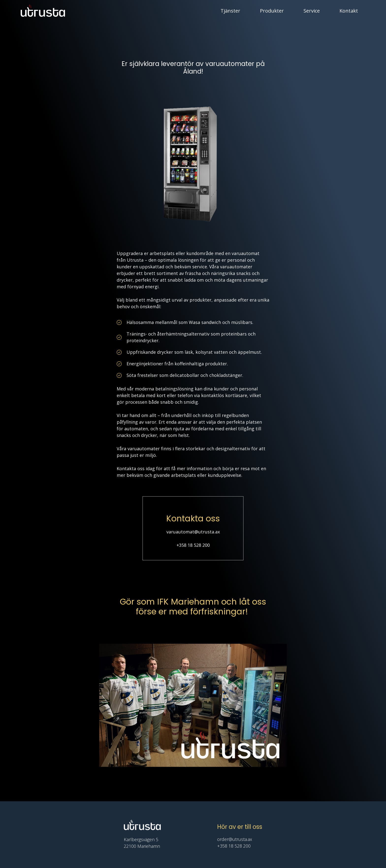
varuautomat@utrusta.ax (193, 532)
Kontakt (349, 11)
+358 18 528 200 (193, 545)
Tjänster (229, 13)
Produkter (271, 13)
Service (312, 11)
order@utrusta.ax (235, 839)
